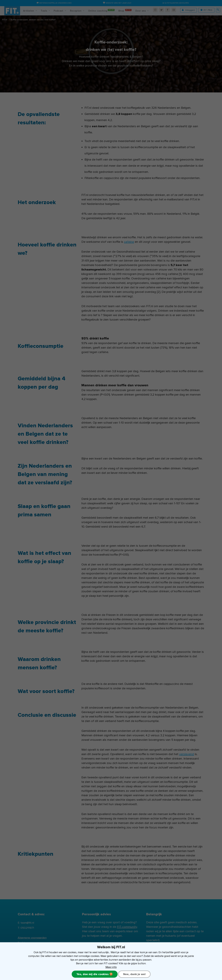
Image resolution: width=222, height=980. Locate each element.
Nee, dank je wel (134, 974)
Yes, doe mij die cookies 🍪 (95, 974)
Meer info (111, 967)
